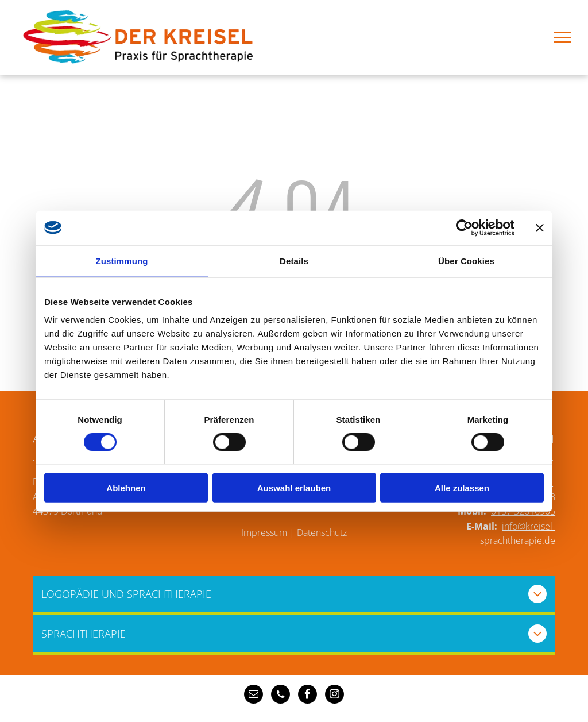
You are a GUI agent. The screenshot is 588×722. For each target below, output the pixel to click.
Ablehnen (126, 488)
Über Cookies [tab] (466, 260)
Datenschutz (322, 532)
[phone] (281, 696)
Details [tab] (294, 260)
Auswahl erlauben (294, 488)
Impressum (264, 532)
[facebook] (307, 696)
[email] (254, 696)
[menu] (563, 37)
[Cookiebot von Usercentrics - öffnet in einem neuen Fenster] (464, 227)
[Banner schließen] (540, 227)
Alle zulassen (462, 488)
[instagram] (334, 696)
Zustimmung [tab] (122, 260)
